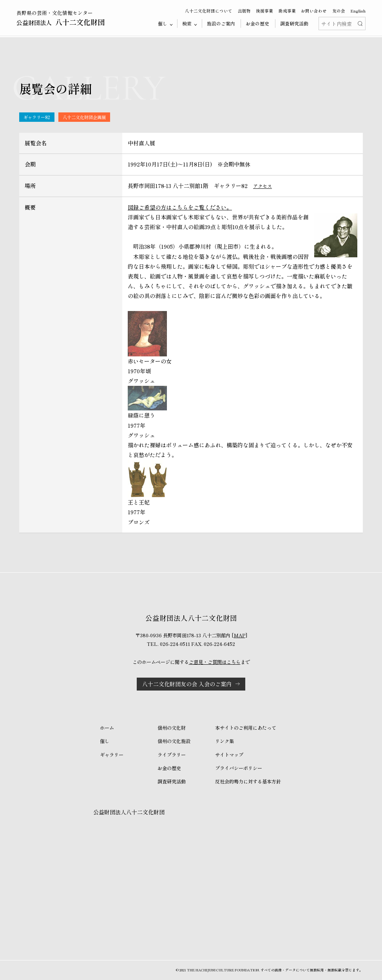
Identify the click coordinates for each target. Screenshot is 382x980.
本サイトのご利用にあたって (246, 728)
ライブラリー (172, 755)
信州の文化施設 (174, 741)
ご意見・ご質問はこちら (215, 662)
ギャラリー (112, 755)
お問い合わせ (314, 11)
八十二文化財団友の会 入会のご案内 (187, 684)
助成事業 (287, 11)
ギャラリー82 (37, 117)
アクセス (263, 186)
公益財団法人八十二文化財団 (129, 812)
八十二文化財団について (209, 11)
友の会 (339, 11)
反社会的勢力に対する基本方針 (248, 781)
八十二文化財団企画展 (84, 117)
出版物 (244, 11)
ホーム (107, 728)
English (358, 11)
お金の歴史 (257, 23)
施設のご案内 (221, 23)
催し (105, 741)
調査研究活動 (294, 23)
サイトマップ (229, 755)
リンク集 (224, 741)
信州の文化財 (172, 728)
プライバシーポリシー (239, 768)
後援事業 (264, 11)
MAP (240, 635)
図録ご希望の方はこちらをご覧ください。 (180, 207)
